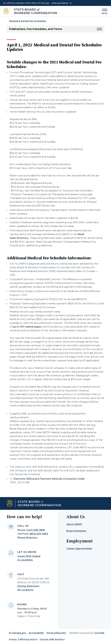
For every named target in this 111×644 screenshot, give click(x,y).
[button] (99, 29)
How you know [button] (60, 3)
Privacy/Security (56, 633)
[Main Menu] (103, 11)
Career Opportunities (79, 549)
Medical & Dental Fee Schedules (28, 21)
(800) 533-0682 (39, 534)
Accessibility (36, 633)
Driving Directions (28, 586)
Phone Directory (27, 538)
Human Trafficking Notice (23, 639)
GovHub (99, 633)
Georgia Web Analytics (52, 639)
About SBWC (74, 524)
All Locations (25, 590)
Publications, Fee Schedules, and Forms (35, 29)
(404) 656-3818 (36, 530)
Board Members (76, 531)
